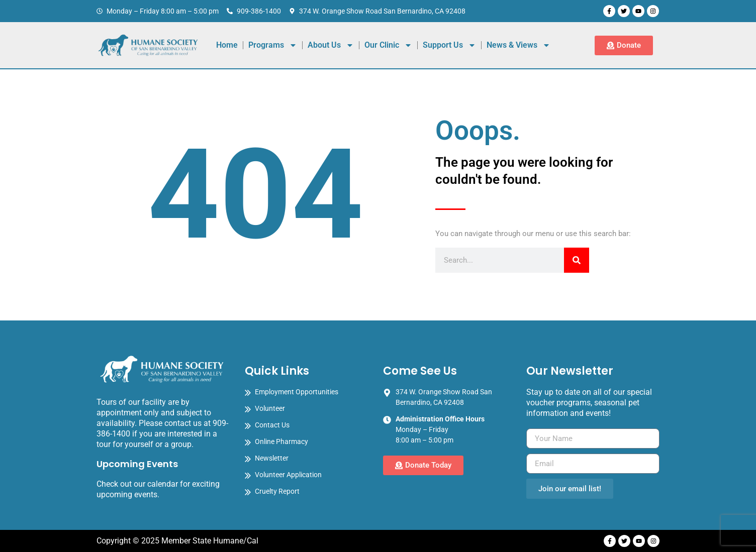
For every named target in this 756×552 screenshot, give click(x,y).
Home (227, 45)
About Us (331, 45)
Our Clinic (388, 45)
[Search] (577, 260)
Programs (273, 45)
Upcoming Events (137, 464)
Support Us (449, 45)
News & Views (518, 45)
